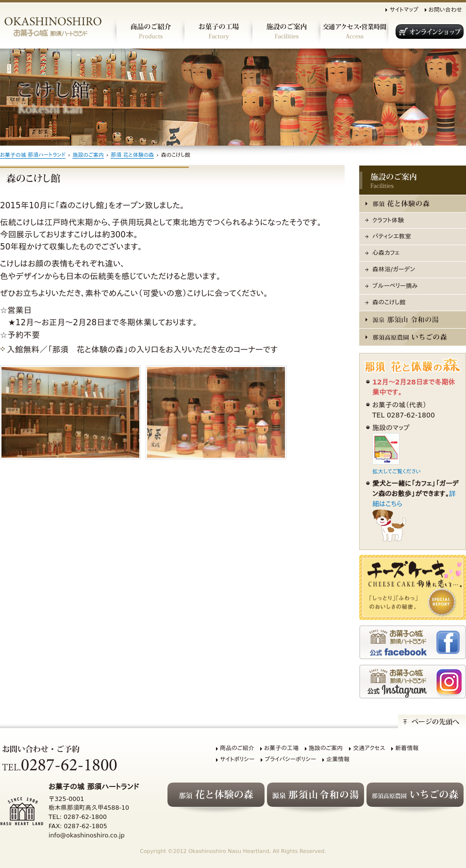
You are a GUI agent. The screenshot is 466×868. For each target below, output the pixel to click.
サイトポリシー (237, 759)
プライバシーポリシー (290, 759)
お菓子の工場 (281, 748)
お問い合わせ (445, 10)
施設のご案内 (88, 155)
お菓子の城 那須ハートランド (33, 155)
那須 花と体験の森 (132, 155)
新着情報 (407, 748)
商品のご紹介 (237, 748)
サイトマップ (404, 10)
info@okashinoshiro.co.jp (87, 835)
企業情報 (338, 759)
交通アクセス (369, 748)
